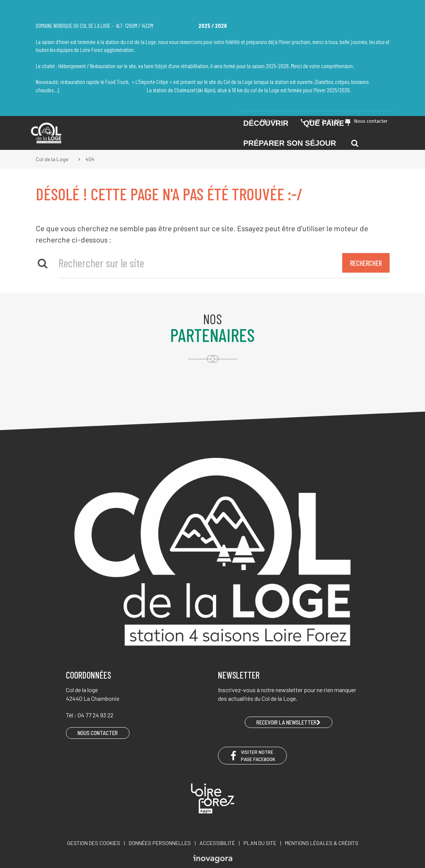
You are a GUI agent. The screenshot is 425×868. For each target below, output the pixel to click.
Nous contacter (366, 121)
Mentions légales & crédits (322, 843)
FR (263, 121)
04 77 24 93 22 (320, 121)
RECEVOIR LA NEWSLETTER (289, 722)
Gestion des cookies (94, 843)
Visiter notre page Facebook (252, 755)
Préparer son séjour (289, 143)
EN (274, 121)
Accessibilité (217, 843)
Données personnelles (160, 843)
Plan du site (260, 843)
